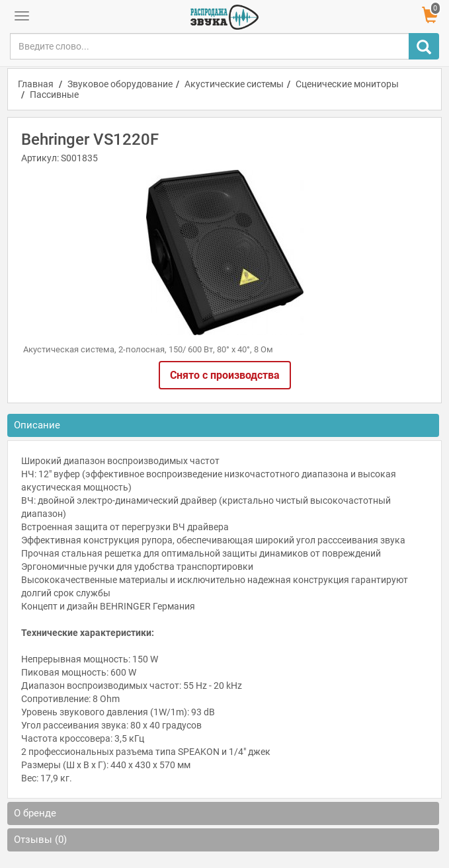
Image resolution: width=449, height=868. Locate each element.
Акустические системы (234, 84)
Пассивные (54, 95)
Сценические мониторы (347, 84)
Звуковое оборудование (120, 84)
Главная (36, 84)
